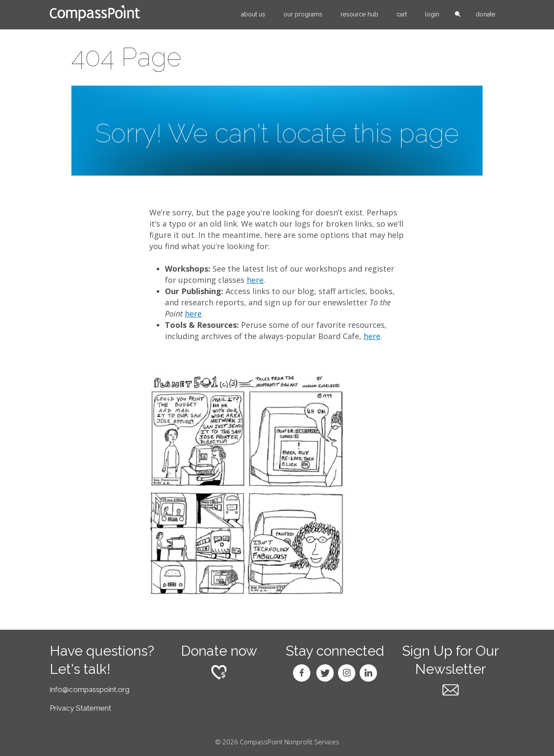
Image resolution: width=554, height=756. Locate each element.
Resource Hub (359, 14)
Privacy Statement (81, 708)
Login (432, 14)
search (457, 15)
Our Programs (303, 14)
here (255, 280)
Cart (402, 14)
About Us (253, 14)
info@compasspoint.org (90, 689)
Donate (485, 14)
